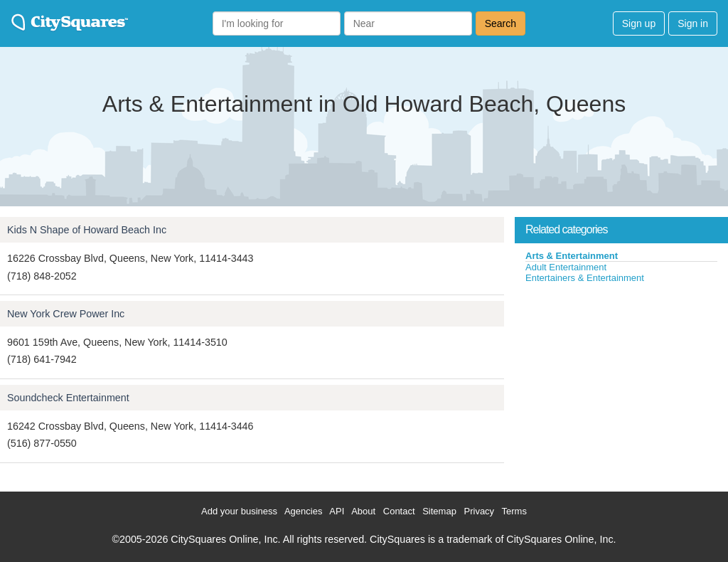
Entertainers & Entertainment (585, 278)
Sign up (639, 23)
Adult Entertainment (566, 267)
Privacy (480, 511)
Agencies (303, 511)
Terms (514, 511)
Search (500, 23)
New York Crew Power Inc (66, 314)
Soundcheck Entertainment (68, 398)
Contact (399, 511)
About (363, 511)
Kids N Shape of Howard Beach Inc (87, 230)
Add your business (239, 511)
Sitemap (439, 511)
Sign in (693, 23)
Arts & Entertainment (572, 256)
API (337, 511)
